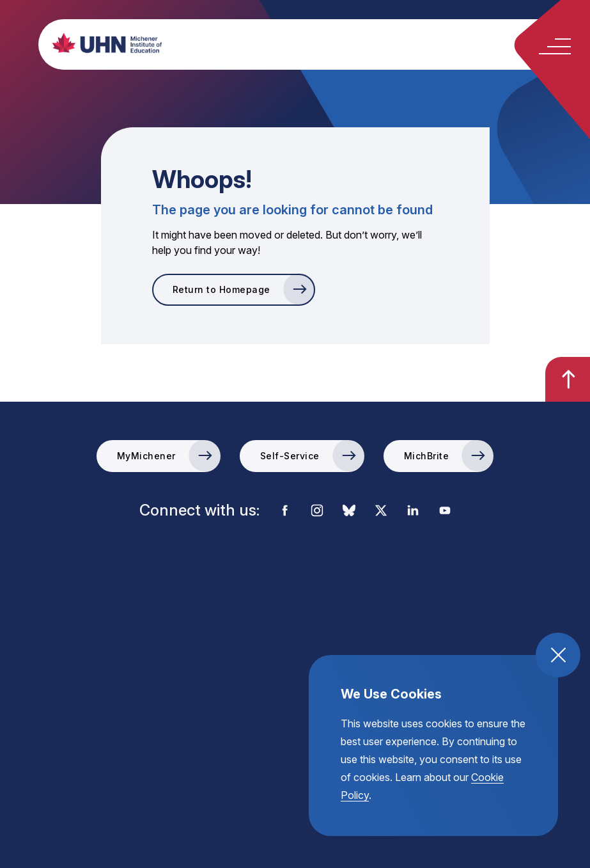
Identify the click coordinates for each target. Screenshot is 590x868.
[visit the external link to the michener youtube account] (445, 511)
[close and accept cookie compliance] (558, 655)
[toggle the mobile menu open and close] (555, 46)
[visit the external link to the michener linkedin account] (413, 511)
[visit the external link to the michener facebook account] (285, 511)
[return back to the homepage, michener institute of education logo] (317, 43)
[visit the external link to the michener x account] (381, 511)
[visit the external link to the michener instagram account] (317, 511)
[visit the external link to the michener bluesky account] (349, 511)
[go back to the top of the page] (568, 379)
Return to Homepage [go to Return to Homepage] (221, 289)
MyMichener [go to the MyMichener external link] (146, 456)
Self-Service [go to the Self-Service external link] (290, 456)
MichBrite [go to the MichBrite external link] (427, 456)
